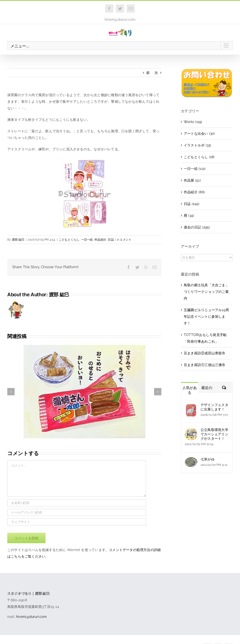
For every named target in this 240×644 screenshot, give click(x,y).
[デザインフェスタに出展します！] (191, 406)
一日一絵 (87, 240)
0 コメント (124, 240)
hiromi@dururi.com (120, 20)
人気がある (190, 390)
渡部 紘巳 (18, 240)
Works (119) (193, 122)
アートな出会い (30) (199, 133)
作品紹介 (100, 240)
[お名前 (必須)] (77, 503)
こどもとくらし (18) (199, 157)
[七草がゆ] (191, 460)
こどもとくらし (69, 240)
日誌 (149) (192, 204)
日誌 (111, 240)
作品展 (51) (192, 180)
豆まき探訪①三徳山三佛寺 (205, 365)
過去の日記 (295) (197, 227)
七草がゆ (208, 459)
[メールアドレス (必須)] (77, 512)
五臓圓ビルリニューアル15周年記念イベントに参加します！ (206, 317)
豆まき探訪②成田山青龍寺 (205, 353)
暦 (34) (189, 215)
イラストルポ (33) (197, 145)
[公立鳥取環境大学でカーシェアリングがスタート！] (191, 431)
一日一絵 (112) (195, 169)
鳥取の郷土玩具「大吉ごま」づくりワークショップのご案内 (206, 292)
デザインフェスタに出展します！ (214, 407)
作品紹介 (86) (194, 192)
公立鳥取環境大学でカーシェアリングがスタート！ (214, 434)
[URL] (77, 522)
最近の (207, 388)
